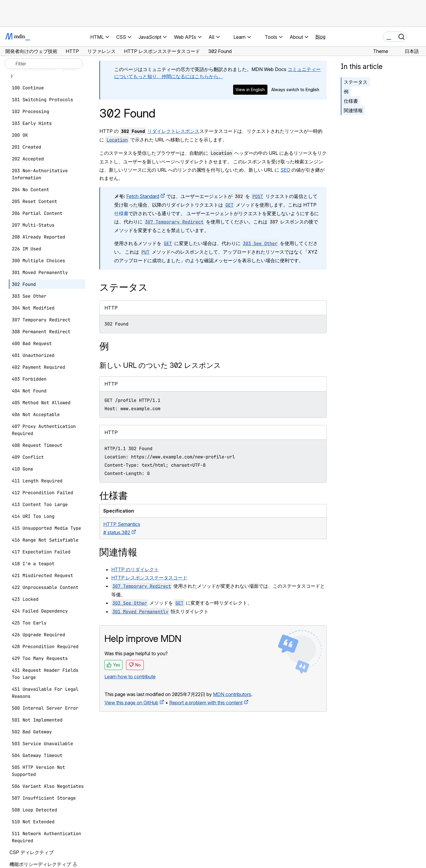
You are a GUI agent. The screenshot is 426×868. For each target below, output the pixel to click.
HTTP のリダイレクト (135, 569)
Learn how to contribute (130, 677)
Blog (320, 37)
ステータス (356, 82)
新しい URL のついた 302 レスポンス (160, 365)
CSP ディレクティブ (32, 852)
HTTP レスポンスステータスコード (149, 578)
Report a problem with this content (206, 703)
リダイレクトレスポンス (173, 131)
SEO (285, 170)
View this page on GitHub (131, 703)
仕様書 (121, 213)
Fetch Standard (143, 196)
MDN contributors (232, 694)
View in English (250, 90)
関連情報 (353, 110)
